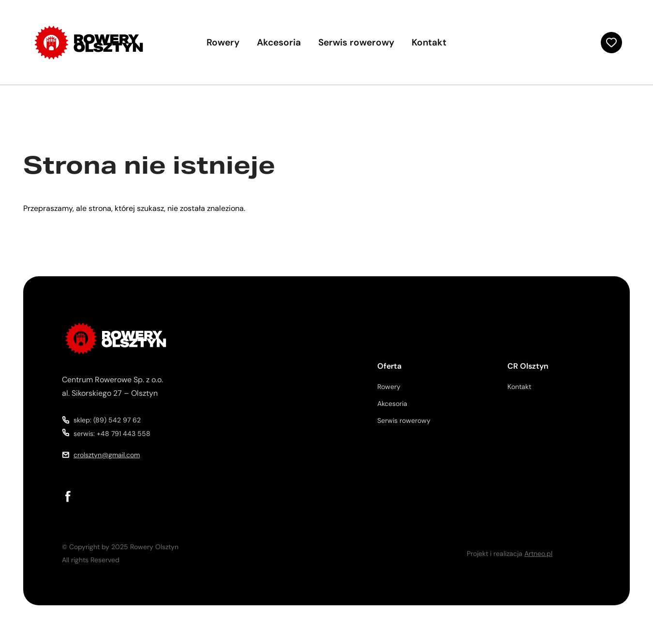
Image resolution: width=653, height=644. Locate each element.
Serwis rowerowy (356, 42)
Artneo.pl (538, 554)
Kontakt (429, 42)
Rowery (223, 42)
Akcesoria (279, 42)
